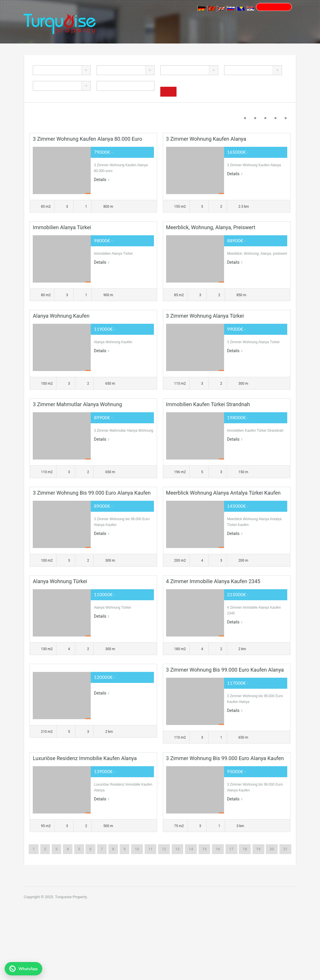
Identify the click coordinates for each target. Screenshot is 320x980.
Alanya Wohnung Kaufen (61, 316)
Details (102, 180)
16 (218, 849)
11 (151, 849)
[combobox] (62, 70)
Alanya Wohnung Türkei (60, 581)
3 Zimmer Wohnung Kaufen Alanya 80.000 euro (87, 139)
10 (137, 849)
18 (245, 849)
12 (164, 849)
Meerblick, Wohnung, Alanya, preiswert (211, 227)
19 (258, 849)
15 (204, 849)
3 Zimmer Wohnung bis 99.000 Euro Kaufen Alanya (225, 670)
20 (272, 849)
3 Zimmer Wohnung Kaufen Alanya (206, 139)
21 (285, 849)
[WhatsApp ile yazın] (23, 969)
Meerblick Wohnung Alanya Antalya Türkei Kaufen (223, 493)
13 (178, 849)
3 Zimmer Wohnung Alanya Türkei (205, 316)
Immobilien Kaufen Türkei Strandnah (208, 404)
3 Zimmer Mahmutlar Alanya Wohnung (77, 404)
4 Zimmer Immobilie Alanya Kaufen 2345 (213, 581)
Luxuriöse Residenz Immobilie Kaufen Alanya (85, 758)
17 (231, 849)
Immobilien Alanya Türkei (62, 227)
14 (191, 849)
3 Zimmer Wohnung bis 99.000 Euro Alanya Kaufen (92, 493)
